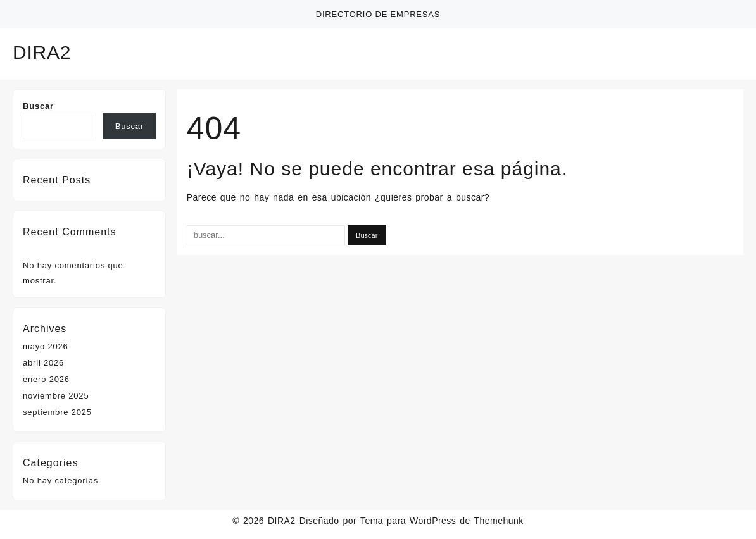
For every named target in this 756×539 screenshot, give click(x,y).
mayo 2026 (46, 346)
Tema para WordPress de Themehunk (442, 521)
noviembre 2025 (56, 396)
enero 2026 (46, 379)
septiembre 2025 (57, 412)
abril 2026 (43, 363)
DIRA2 (42, 52)
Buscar (38, 106)
